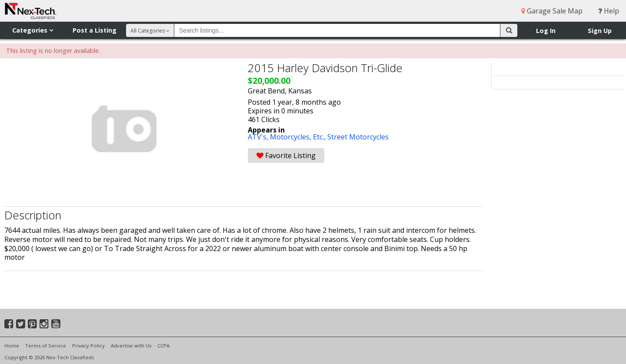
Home (12, 346)
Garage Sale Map (552, 11)
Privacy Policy (88, 346)
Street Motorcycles (358, 137)
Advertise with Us (131, 346)
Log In (546, 31)
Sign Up (600, 31)
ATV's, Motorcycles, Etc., (288, 137)
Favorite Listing (286, 156)
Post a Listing (95, 30)
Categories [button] (33, 30)
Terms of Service (46, 346)
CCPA (163, 346)
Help (609, 11)
